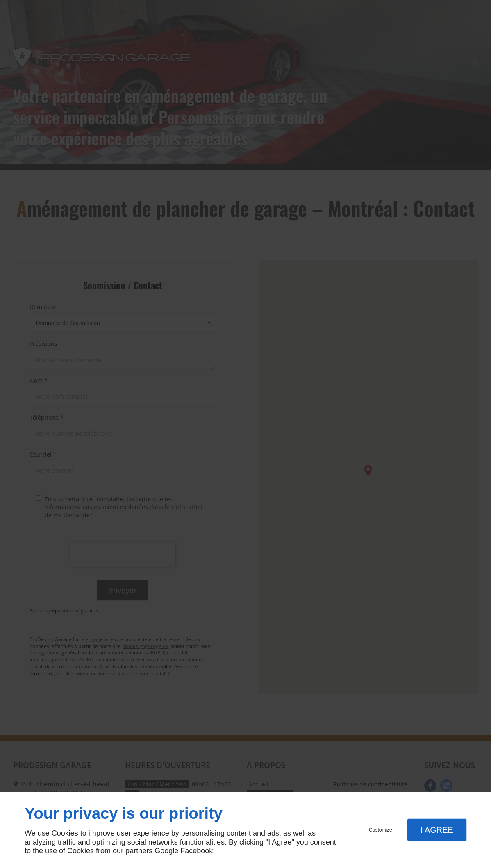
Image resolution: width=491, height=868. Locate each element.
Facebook (197, 851)
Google (166, 851)
